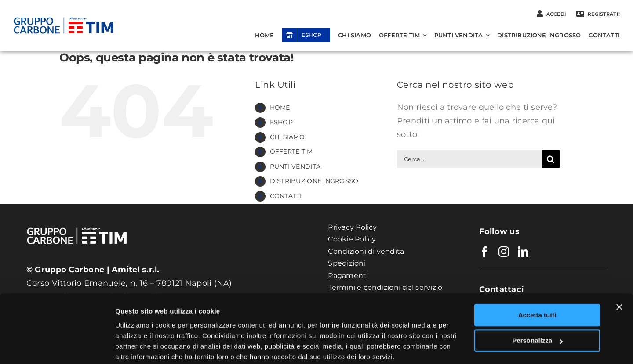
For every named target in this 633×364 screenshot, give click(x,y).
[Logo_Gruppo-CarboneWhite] (77, 221)
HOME (280, 108)
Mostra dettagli (139, 347)
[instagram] (504, 252)
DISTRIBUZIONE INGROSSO (314, 181)
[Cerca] (551, 159)
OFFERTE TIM (291, 151)
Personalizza (537, 306)
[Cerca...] (469, 159)
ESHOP (281, 122)
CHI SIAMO (287, 137)
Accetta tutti (537, 281)
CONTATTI (286, 196)
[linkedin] (523, 252)
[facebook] (484, 252)
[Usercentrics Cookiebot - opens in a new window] (57, 347)
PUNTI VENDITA (295, 166)
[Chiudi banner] (619, 273)
